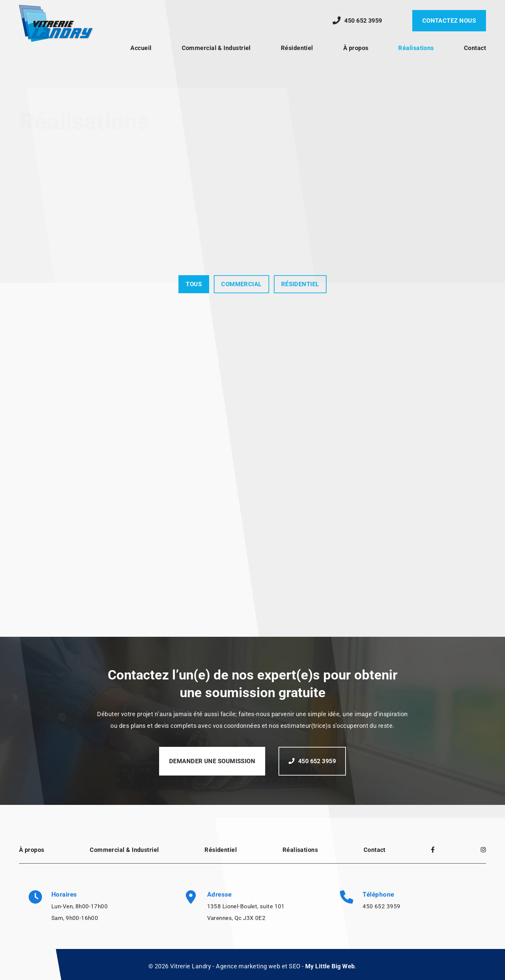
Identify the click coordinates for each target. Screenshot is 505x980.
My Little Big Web (330, 966)
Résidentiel (297, 48)
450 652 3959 (381, 906)
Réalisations (416, 48)
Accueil (141, 48)
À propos (356, 48)
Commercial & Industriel (216, 48)
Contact (475, 48)
